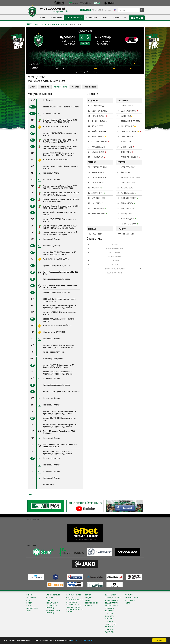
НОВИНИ (42, 17)
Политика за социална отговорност (74, 596)
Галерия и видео (90, 87)
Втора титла (109, 629)
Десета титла (110, 608)
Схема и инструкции (132, 598)
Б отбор (29, 603)
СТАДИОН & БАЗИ (92, 17)
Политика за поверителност (83, 640)
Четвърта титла (110, 624)
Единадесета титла (112, 606)
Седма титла (109, 616)
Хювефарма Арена (52, 603)
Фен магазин (129, 595)
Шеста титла (109, 619)
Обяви (29, 611)
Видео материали (32, 608)
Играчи (48, 600)
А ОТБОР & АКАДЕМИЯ (73, 17)
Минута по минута (76, 24)
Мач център (45, 24)
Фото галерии (31, 598)
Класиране (50, 598)
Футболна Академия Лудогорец (53, 612)
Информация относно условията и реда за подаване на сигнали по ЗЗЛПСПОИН (74, 608)
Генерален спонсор (92, 603)
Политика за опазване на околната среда (74, 601)
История (88, 595)
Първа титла (109, 632)
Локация (88, 600)
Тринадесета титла (112, 600)
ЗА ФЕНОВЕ (116, 17)
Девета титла (110, 611)
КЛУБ (105, 17)
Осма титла (109, 614)
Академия (89, 598)
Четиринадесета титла (113, 598)
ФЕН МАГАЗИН (85, 10)
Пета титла (109, 621)
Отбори (29, 606)
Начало (36, 24)
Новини (29, 595)
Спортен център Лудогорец (51, 607)
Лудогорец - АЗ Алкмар (60, 24)
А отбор (29, 600)
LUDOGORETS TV (56, 17)
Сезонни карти (130, 600)
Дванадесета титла (112, 603)
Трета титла (109, 627)
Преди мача (44, 87)
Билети (33, 87)
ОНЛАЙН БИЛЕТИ (98, 10)
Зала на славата (110, 595)
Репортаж (75, 87)
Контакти (108, 10)
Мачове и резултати (53, 595)
